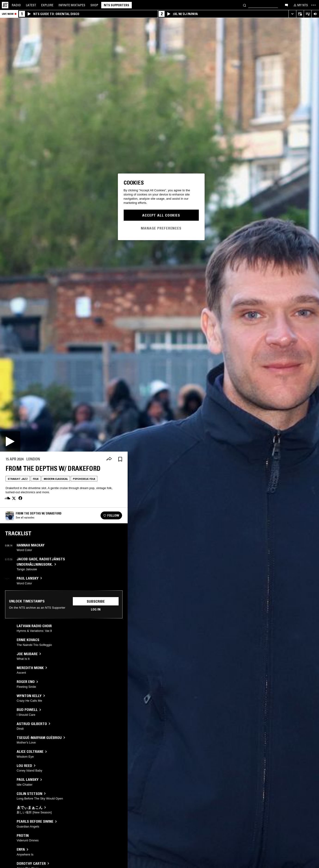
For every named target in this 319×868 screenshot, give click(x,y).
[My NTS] (300, 5)
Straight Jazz (18, 479)
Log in (96, 609)
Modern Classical (56, 479)
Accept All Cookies (161, 215)
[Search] (245, 5)
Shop (94, 5)
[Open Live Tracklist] (308, 14)
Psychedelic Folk (84, 479)
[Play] (10, 441)
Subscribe (96, 601)
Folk (36, 479)
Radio (16, 5)
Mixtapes (72, 5)
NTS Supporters (117, 5)
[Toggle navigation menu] (313, 5)
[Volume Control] (315, 14)
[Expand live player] (292, 14)
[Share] (109, 459)
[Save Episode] (120, 459)
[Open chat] (286, 5)
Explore (47, 5)
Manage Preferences (161, 228)
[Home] (5, 5)
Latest (31, 5)
